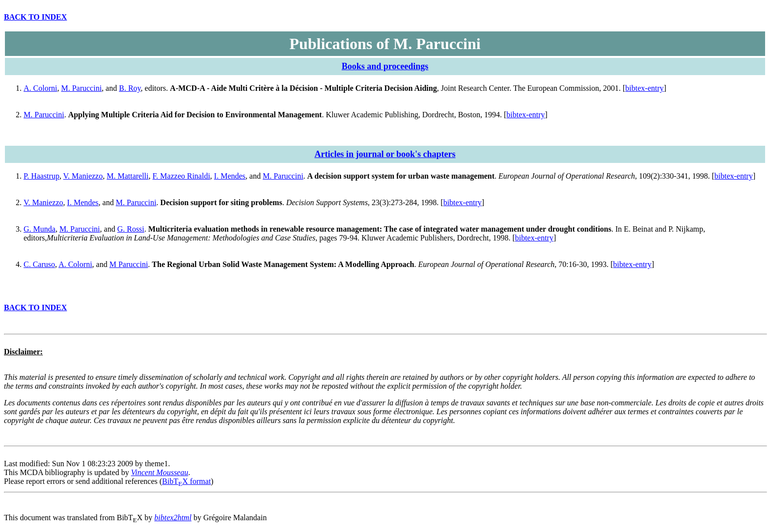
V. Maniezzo (83, 176)
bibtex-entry (644, 88)
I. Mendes (230, 176)
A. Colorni (40, 88)
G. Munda (40, 229)
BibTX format (186, 481)
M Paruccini (129, 264)
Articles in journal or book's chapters (385, 154)
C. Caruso (39, 264)
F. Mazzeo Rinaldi (181, 176)
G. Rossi (131, 229)
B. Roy (130, 88)
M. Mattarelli (127, 176)
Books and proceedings (385, 66)
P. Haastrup (41, 176)
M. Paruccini (81, 88)
